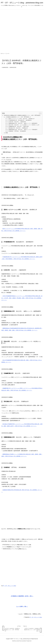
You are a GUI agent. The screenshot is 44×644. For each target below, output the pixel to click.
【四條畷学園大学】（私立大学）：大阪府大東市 (18, 126)
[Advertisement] (22, 511)
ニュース (8, 53)
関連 (7, 133)
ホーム (2, 53)
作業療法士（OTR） (37, 614)
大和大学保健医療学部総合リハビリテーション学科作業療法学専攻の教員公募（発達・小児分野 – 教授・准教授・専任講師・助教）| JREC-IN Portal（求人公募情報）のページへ (22, 298)
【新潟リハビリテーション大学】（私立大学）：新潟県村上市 (21, 119)
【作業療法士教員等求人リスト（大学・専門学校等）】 (18, 117)
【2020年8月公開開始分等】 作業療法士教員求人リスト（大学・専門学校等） (22, 115)
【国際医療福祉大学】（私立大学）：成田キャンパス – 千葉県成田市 (23, 130)
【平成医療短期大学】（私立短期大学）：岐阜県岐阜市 (20, 120)
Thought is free (29, 641)
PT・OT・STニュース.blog (9, 586)
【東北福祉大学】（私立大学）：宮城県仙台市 (18, 128)
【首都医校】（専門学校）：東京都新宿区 (17, 131)
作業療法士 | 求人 (28, 614)
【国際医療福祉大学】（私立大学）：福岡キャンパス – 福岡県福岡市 (23, 123)
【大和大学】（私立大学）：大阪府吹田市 (17, 122)
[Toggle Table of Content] (40, 113)
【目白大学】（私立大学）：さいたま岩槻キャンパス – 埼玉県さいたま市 (24, 125)
